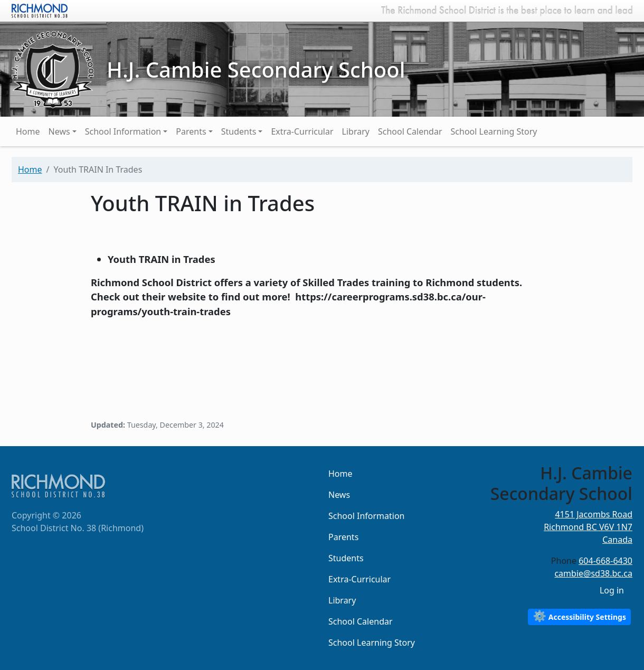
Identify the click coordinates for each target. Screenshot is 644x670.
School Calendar (410, 131)
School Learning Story (494, 131)
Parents (191, 131)
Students (239, 131)
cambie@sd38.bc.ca (593, 573)
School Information (123, 131)
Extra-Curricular (302, 131)
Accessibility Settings (579, 616)
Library (356, 131)
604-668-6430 (605, 561)
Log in (612, 590)
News (59, 131)
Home (28, 131)
